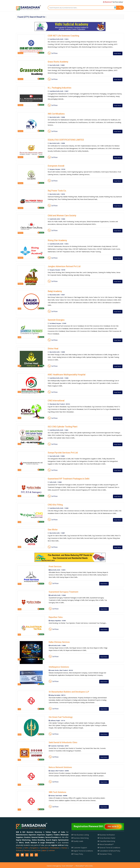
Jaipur (44, 849)
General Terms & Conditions (109, 846)
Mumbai (19, 846)
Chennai (64, 846)
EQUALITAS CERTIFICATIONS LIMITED (65, 139)
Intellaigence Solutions (59, 665)
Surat (33, 849)
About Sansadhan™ (106, 843)
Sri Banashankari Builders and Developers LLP (69, 690)
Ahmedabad (54, 846)
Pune (38, 849)
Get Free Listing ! (113, 2)
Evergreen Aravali (55, 165)
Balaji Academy (55, 291)
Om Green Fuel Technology (61, 716)
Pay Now (113, 825)
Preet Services (55, 565)
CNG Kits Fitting (55, 503)
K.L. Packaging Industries (59, 87)
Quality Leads (77, 840)
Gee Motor (52, 528)
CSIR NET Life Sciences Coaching (63, 36)
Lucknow (51, 849)
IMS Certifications (56, 113)
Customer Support (79, 846)
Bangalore (34, 846)
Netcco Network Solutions (60, 766)
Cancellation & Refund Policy (109, 849)
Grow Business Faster (107, 837)
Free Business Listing (80, 833)
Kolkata (19, 849)
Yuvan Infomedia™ (67, 864)
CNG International (56, 400)
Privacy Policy (77, 853)
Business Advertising (80, 837)
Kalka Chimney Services (59, 641)
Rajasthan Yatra (56, 616)
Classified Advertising (106, 840)
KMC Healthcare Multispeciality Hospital (65, 374)
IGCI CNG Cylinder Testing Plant (62, 426)
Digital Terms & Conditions (82, 849)
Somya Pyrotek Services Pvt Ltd (62, 451)
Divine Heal (53, 348)
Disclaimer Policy (105, 853)
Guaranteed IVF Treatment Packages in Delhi (67, 477)
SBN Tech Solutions (57, 791)
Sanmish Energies (56, 319)
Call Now (53, 53)
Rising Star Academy (57, 240)
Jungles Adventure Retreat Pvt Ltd (63, 266)
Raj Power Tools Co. (57, 190)
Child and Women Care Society (61, 215)
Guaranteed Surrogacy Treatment (63, 590)
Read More (117, 53)
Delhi (26, 846)
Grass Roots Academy (58, 62)
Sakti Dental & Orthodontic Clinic (63, 741)
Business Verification (106, 833)
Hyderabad (44, 846)
